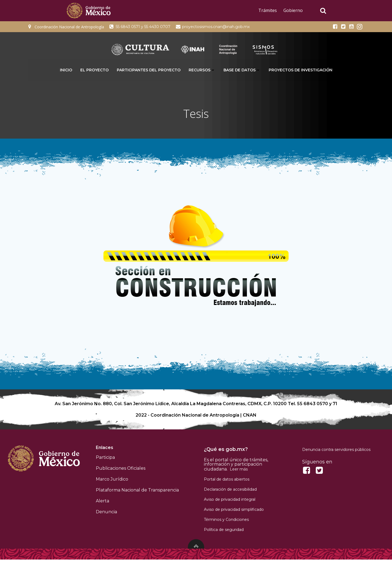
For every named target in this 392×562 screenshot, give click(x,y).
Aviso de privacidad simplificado (234, 512)
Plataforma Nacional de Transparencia (138, 492)
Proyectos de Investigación (301, 70)
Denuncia (107, 514)
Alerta (103, 503)
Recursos (202, 70)
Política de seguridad (224, 532)
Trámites (268, 10)
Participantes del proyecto (149, 70)
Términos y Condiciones (227, 522)
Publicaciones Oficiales (121, 470)
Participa (106, 459)
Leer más (239, 471)
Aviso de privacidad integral (230, 502)
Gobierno (293, 10)
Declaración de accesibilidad (231, 491)
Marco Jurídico (112, 481)
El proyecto (94, 70)
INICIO (66, 70)
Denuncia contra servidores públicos (336, 452)
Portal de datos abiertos (227, 481)
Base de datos (242, 70)
